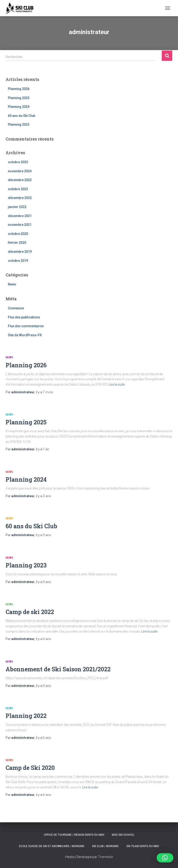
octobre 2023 (18, 189)
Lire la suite (117, 384)
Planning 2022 (26, 716)
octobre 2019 (18, 261)
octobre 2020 (18, 234)
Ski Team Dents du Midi (143, 846)
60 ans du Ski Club (22, 116)
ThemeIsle (105, 857)
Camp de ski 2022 (30, 612)
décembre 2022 (20, 198)
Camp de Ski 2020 (30, 768)
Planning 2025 (19, 98)
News (12, 284)
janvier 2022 (17, 207)
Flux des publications (24, 317)
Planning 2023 (19, 125)
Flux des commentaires (26, 326)
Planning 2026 (19, 89)
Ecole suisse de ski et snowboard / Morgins (52, 846)
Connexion (16, 308)
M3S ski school (123, 835)
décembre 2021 (20, 216)
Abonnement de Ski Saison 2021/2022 (58, 669)
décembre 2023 (20, 180)
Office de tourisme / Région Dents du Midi (74, 835)
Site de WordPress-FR (25, 335)
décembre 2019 (20, 252)
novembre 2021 (20, 225)
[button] (165, 858)
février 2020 (17, 243)
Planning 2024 (19, 107)
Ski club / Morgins (105, 846)
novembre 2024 (20, 171)
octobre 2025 (18, 162)
